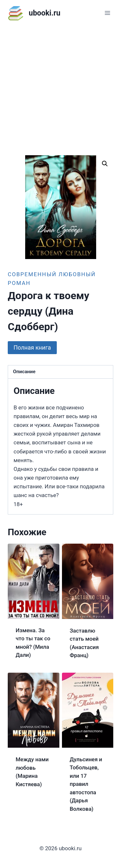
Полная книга (32, 347)
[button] (105, 164)
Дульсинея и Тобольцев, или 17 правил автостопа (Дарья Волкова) (86, 784)
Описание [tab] (24, 372)
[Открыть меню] (107, 13)
